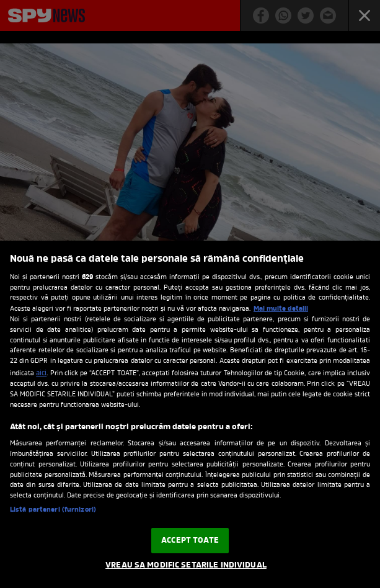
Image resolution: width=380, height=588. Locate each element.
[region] (190, 414)
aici (41, 373)
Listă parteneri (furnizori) (53, 510)
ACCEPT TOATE (190, 541)
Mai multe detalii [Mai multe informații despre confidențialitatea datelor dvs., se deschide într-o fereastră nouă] (281, 309)
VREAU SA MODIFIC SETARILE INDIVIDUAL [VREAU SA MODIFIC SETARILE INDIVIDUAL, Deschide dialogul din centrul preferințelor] (186, 565)
